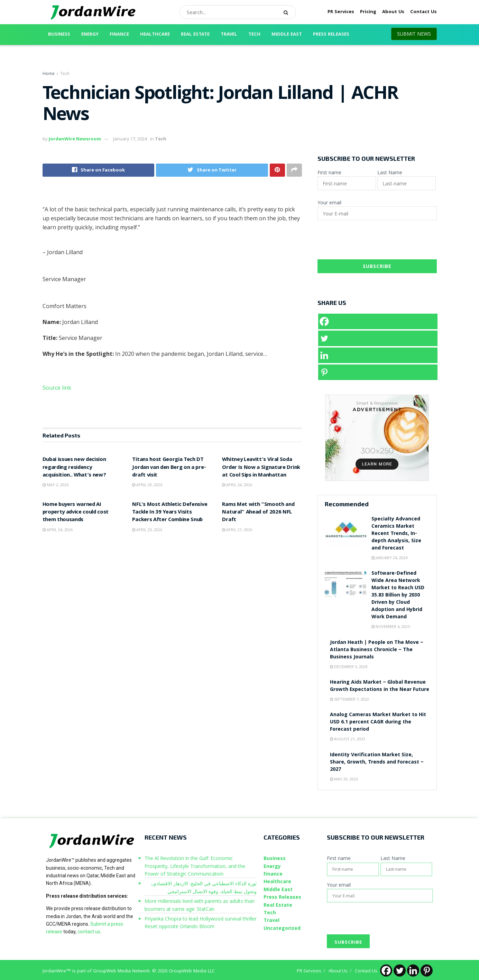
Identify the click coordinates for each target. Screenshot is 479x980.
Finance (119, 35)
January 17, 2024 (130, 139)
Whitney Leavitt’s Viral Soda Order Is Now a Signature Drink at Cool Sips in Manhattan (261, 468)
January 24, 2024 (389, 558)
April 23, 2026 (147, 530)
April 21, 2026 (237, 530)
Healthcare (155, 35)
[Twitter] (378, 338)
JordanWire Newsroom (75, 139)
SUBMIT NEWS (414, 34)
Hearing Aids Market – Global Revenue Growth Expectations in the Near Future (380, 686)
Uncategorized (282, 928)
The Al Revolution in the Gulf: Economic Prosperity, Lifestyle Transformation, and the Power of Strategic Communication (195, 866)
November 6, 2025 (391, 626)
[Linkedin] (378, 355)
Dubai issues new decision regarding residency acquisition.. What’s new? (74, 468)
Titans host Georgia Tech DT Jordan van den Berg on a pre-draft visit (169, 468)
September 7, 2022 (349, 699)
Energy (90, 35)
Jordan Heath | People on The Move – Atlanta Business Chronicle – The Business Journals (377, 650)
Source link (57, 388)
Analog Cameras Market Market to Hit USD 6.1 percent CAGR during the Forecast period (378, 722)
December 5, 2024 (349, 667)
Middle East (287, 35)
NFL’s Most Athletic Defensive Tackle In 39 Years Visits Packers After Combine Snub (170, 513)
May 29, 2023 (344, 779)
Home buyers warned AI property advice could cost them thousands (76, 513)
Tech (254, 35)
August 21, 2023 (348, 739)
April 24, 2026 (237, 485)
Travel (229, 35)
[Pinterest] (378, 372)
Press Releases (331, 35)
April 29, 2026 (147, 485)
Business (59, 35)
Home (49, 73)
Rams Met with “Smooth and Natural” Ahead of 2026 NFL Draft (258, 513)
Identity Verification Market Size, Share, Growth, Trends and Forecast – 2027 (377, 762)
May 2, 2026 (56, 485)
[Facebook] (378, 321)
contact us (89, 932)
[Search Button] (288, 12)
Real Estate (195, 35)
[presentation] (370, 242)
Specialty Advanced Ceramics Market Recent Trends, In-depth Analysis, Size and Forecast (396, 534)
